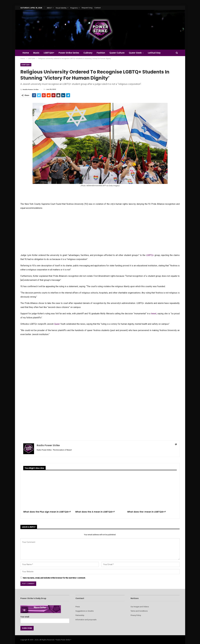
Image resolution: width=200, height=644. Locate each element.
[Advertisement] (100, 231)
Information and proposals (86, 620)
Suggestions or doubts (85, 611)
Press (78, 607)
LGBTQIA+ (50, 53)
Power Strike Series (70, 53)
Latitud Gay (157, 53)
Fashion (103, 53)
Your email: (45, 619)
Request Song (87, 8)
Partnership (80, 615)
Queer (57, 324)
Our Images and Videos (140, 607)
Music (37, 53)
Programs (74, 8)
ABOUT (49, 8)
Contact (98, 8)
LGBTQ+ (150, 255)
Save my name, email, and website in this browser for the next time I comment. (54, 578)
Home (26, 53)
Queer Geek (138, 53)
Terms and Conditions (139, 611)
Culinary (90, 53)
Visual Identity (61, 8)
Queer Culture (119, 53)
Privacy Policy (136, 615)
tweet (154, 314)
